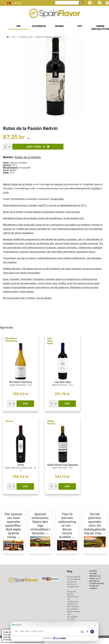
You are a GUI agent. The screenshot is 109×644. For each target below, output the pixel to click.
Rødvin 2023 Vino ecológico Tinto (19, 468)
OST (80, 26)
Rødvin (7, 184)
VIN (19, 26)
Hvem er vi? (95, 578)
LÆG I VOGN (38, 147)
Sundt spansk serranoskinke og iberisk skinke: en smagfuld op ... (74, 583)
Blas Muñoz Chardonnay (11, 340)
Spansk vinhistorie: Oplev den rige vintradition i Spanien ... (40, 524)
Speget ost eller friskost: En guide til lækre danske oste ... (74, 609)
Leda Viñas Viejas (50, 341)
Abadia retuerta (51, 422)
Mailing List (95, 576)
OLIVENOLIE (39, 26)
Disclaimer (94, 581)
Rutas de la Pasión (28, 157)
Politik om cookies (94, 587)
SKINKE (59, 26)
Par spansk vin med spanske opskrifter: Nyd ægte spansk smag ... (13, 525)
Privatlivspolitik (97, 583)
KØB (25, 404)
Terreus (9, 421)
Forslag (93, 573)
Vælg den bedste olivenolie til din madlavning (73, 596)
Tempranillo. (57, 199)
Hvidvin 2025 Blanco (18, 385)
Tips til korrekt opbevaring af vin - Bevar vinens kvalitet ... (67, 525)
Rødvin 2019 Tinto (60, 385)
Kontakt (93, 571)
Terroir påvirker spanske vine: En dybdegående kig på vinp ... (95, 524)
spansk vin (60, 184)
